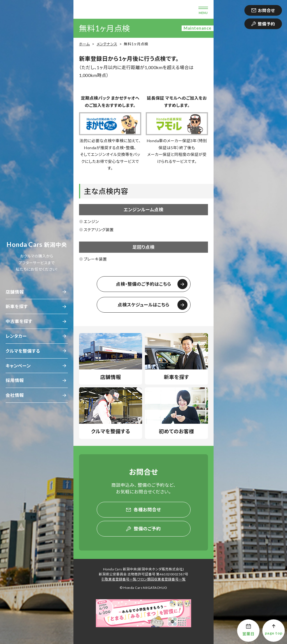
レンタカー (16, 336)
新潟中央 (37, 245)
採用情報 (15, 380)
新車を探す (17, 306)
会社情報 (15, 395)
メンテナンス (107, 44)
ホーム (85, 44)
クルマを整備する (23, 351)
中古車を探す (19, 321)
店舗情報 (15, 292)
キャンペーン (18, 366)
